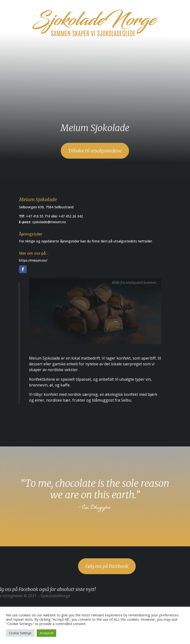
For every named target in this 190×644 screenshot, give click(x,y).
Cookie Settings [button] (20, 633)
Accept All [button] (46, 633)
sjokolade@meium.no (49, 222)
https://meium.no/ (33, 260)
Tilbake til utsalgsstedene (95, 151)
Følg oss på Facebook (107, 566)
